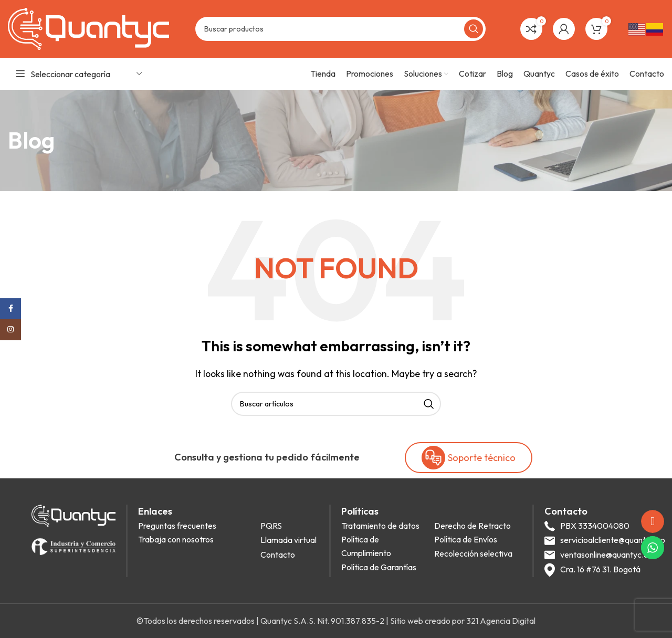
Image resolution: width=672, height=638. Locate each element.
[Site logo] (88, 28)
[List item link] (196, 526)
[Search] (340, 29)
